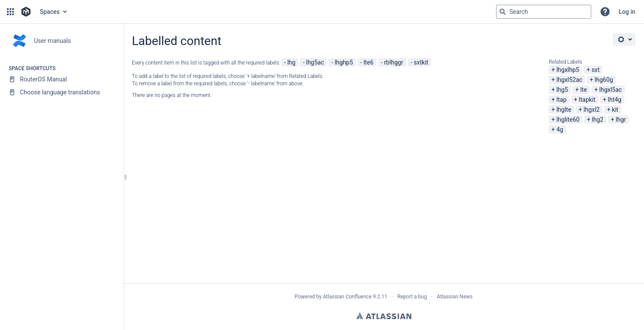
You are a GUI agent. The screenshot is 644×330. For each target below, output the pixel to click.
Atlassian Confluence (347, 297)
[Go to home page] (26, 12)
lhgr (621, 120)
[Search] (503, 12)
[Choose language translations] (62, 92)
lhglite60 (568, 120)
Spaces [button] (50, 12)
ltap (561, 100)
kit (615, 110)
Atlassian (384, 316)
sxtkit (421, 62)
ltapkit (587, 100)
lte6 (368, 62)
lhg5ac (315, 62)
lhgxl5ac (611, 90)
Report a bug (412, 297)
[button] (10, 12)
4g (560, 129)
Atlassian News (455, 297)
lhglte (564, 110)
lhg (291, 62)
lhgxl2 (591, 110)
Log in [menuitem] (627, 12)
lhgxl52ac (569, 80)
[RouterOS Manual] (62, 79)
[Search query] (544, 12)
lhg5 (562, 90)
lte (584, 90)
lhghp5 (344, 62)
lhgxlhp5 (568, 70)
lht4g (614, 100)
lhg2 (598, 120)
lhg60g (604, 80)
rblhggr (394, 62)
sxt (596, 70)
